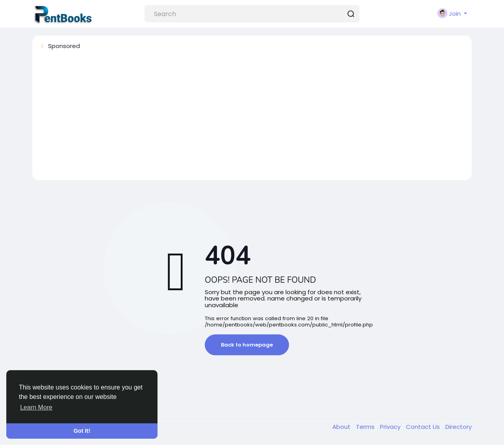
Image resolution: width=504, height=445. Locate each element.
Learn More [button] (36, 407)
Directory (459, 427)
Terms (366, 427)
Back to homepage (247, 345)
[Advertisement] (252, 119)
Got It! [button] (82, 431)
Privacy (391, 427)
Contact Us (424, 427)
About (342, 427)
